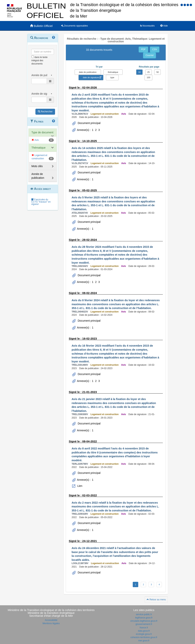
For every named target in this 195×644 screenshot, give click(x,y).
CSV (155, 49)
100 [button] (148, 77)
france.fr (144, 628)
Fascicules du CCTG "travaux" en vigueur (41, 202)
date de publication (88, 72)
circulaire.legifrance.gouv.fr (144, 621)
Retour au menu (156, 600)
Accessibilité (51, 620)
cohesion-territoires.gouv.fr (144, 637)
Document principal (89, 123)
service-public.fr (144, 614)
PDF (143, 49)
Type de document (42, 132)
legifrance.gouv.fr (144, 618)
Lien (79, 486)
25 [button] (149, 72)
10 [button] (139, 72)
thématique (113, 72)
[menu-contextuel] (33, 57)
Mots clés (37, 166)
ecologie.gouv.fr (144, 634)
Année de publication (38, 176)
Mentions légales (51, 623)
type (112, 77)
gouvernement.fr (144, 624)
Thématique (38, 148)
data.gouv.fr (144, 631)
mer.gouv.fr (144, 641)
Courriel (149, 55)
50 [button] (157, 72)
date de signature (91, 77)
